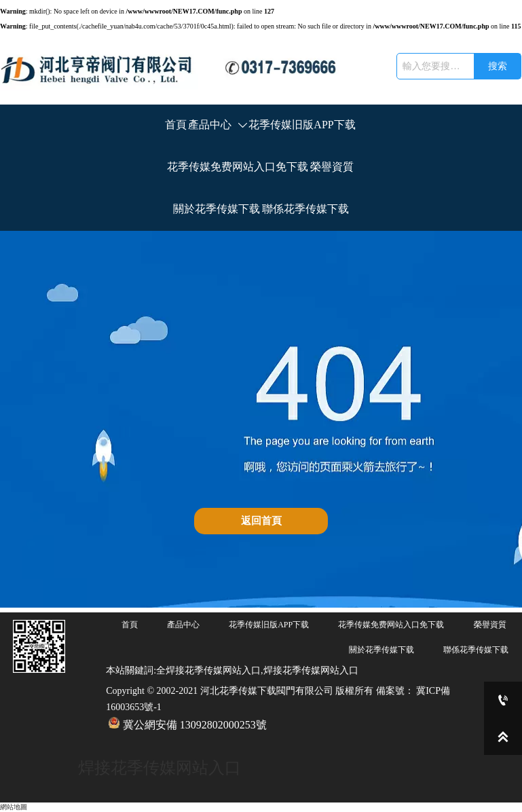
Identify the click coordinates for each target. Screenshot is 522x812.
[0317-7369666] (503, 700)
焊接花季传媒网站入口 (160, 768)
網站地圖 (14, 807)
